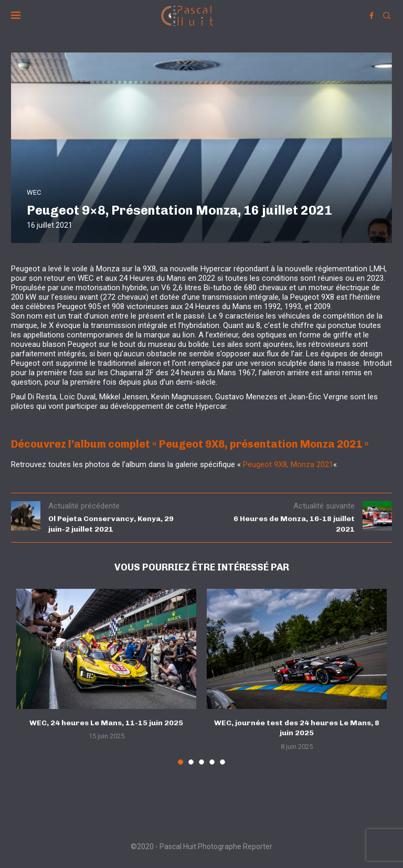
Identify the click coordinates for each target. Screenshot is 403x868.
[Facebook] (372, 16)
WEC (34, 192)
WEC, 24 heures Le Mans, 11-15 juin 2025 (106, 723)
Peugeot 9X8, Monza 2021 (288, 464)
